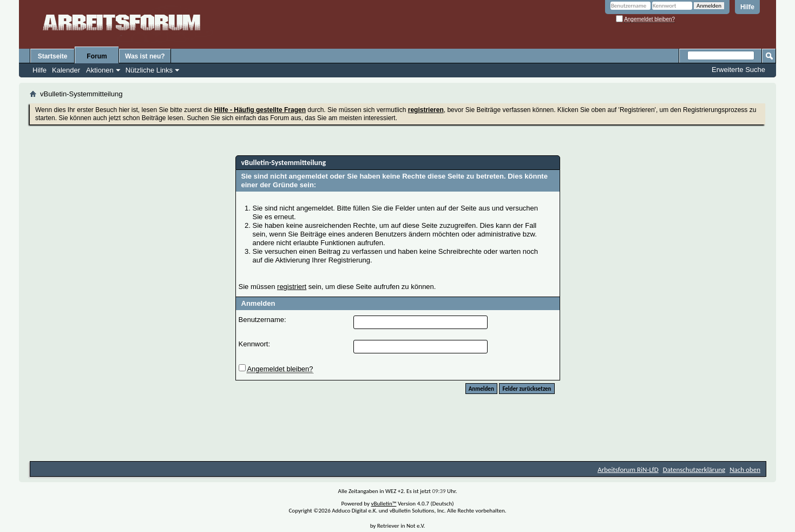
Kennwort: (255, 344)
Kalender (66, 70)
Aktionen (100, 70)
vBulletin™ (384, 504)
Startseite (53, 56)
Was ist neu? (145, 56)
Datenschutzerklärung (694, 469)
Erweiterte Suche (738, 70)
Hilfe (747, 7)
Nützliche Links (149, 70)
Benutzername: (262, 320)
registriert (292, 287)
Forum (97, 56)
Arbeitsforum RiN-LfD (628, 469)
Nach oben (745, 469)
